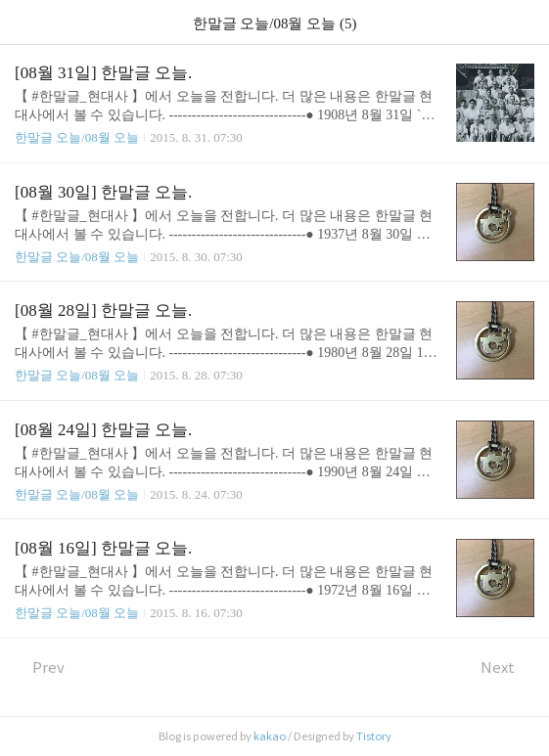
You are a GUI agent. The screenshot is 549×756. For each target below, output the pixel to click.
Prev (40, 667)
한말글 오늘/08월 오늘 (77, 137)
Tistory (374, 736)
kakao (270, 736)
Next (507, 667)
